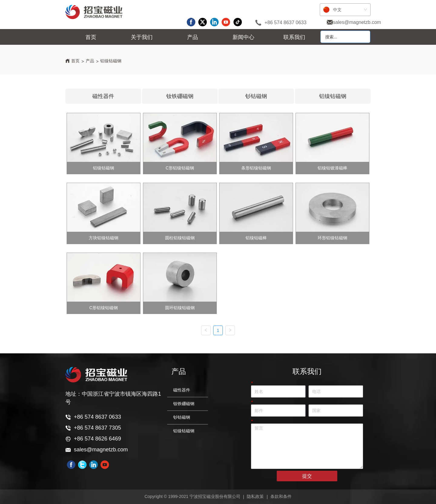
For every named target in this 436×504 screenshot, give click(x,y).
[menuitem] (142, 37)
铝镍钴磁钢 (111, 61)
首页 (75, 61)
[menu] (193, 37)
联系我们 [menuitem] (294, 37)
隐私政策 (255, 496)
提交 (307, 476)
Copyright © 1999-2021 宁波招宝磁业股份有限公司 (192, 496)
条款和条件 (281, 496)
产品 (90, 61)
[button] (142, 37)
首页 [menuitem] (91, 37)
